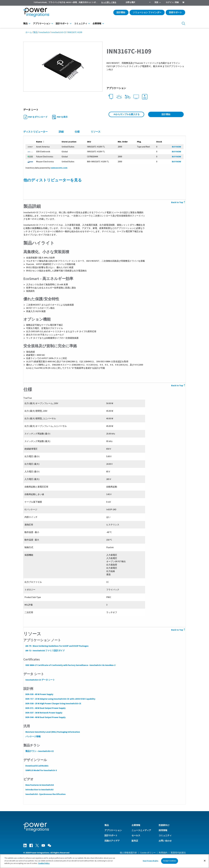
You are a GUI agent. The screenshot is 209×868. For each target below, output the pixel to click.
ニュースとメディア (141, 830)
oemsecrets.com (59, 168)
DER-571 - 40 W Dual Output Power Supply (45, 708)
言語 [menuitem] (156, 2)
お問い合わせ (165, 841)
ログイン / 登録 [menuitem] (172, 2)
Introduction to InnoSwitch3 (39, 790)
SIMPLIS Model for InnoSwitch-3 (41, 770)
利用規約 (163, 853)
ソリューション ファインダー (147, 12)
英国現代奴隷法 (178, 853)
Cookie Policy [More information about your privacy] (44, 863)
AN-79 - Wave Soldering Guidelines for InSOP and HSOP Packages (57, 646)
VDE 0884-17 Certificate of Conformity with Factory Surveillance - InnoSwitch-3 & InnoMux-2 (70, 665)
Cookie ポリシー (148, 853)
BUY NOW (176, 147)
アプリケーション (42, 24)
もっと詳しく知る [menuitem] (109, 2)
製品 (25, 24)
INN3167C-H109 (75, 32)
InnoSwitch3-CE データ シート (40, 680)
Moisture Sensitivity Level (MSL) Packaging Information (53, 732)
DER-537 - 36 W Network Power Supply (44, 713)
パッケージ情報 (33, 737)
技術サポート (175, 12)
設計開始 (121, 12)
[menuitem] (183, 3)
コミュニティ (81, 24)
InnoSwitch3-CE (59, 32)
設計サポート (62, 24)
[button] (63, 66)
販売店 (135, 841)
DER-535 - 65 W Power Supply (39, 694)
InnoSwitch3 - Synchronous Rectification (45, 794)
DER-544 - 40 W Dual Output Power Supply (45, 717)
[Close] (205, 861)
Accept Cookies (170, 861)
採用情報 (163, 830)
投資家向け (164, 825)
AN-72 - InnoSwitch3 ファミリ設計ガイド (45, 651)
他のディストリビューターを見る (52, 180)
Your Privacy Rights (151, 861)
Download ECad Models (37, 766)
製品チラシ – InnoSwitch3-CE (39, 751)
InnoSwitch (44, 32)
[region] (104, 861)
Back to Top (179, 202)
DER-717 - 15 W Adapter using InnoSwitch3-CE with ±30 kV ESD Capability (60, 699)
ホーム (29, 32)
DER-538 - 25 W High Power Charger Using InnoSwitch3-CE (53, 704)
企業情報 (97, 24)
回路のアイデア (112, 841)
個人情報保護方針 (128, 853)
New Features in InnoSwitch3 (39, 785)
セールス (136, 835)
